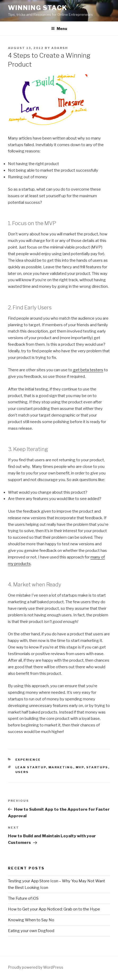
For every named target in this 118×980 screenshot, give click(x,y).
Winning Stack (38, 8)
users (22, 772)
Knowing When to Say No (31, 920)
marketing (61, 767)
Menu (59, 29)
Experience (28, 760)
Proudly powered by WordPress (36, 967)
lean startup (31, 767)
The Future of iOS (23, 898)
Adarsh (60, 48)
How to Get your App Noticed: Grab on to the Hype (54, 909)
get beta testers (88, 370)
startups (97, 767)
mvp (80, 767)
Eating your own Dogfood (31, 931)
